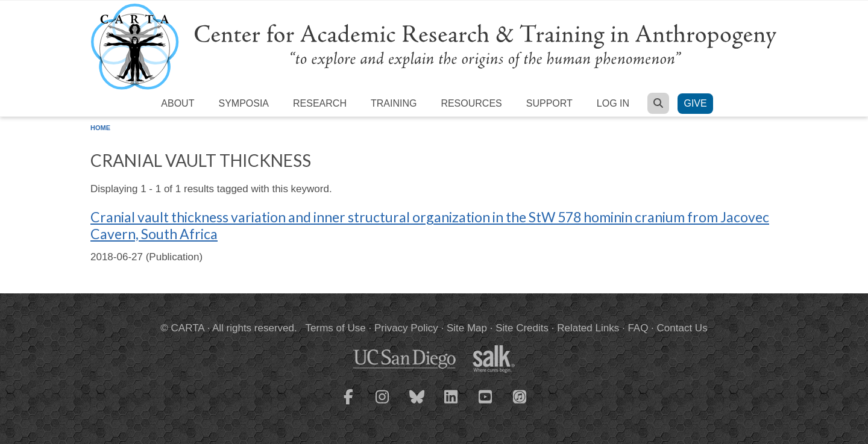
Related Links (588, 328)
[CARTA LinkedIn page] (451, 404)
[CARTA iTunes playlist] (520, 396)
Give (695, 103)
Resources (471, 103)
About (178, 103)
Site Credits (522, 328)
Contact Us (682, 328)
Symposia (244, 103)
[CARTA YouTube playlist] (486, 404)
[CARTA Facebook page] (348, 404)
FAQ (638, 328)
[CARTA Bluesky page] (417, 404)
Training (394, 103)
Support (549, 103)
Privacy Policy (406, 328)
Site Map (467, 328)
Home (100, 128)
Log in (613, 103)
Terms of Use (336, 328)
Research (320, 103)
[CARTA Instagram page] (383, 404)
